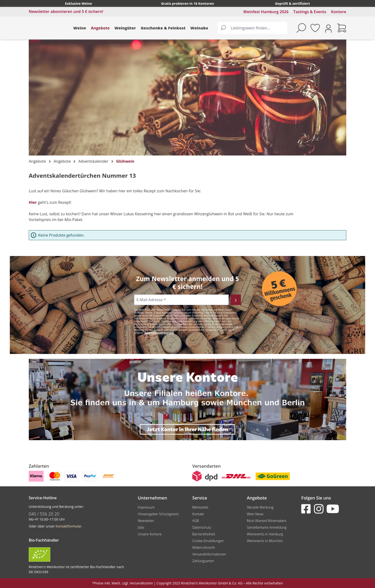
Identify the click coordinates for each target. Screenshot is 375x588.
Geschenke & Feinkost (163, 28)
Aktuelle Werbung (260, 507)
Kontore (339, 12)
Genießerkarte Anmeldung (267, 527)
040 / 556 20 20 (44, 514)
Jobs (141, 527)
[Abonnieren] (236, 300)
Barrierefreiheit (204, 534)
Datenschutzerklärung (159, 333)
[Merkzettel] (315, 28)
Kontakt (198, 514)
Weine (80, 28)
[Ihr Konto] (328, 28)
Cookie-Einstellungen (208, 541)
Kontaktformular (68, 526)
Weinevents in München (265, 541)
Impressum (146, 507)
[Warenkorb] (342, 28)
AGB (196, 521)
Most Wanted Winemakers (267, 521)
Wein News (255, 514)
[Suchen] (223, 28)
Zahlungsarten (203, 561)
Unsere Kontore (150, 534)
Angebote (100, 28)
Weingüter (125, 28)
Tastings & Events (310, 12)
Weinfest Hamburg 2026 (266, 12)
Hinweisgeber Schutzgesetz (158, 514)
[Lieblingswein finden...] (258, 28)
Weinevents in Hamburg (265, 534)
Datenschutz (202, 527)
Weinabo (199, 28)
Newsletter (146, 521)
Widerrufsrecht (204, 547)
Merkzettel (200, 507)
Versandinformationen (209, 554)
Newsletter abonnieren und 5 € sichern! (66, 11)
